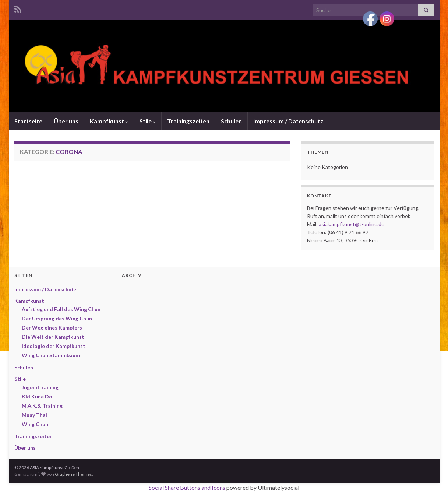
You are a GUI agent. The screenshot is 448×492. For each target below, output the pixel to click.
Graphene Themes (73, 474)
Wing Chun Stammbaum (51, 355)
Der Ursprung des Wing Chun (57, 318)
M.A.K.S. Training (42, 406)
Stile (148, 121)
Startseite (28, 121)
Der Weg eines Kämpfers (52, 328)
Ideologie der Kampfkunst (54, 346)
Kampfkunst (109, 121)
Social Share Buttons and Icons (187, 487)
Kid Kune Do (37, 396)
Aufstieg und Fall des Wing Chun (61, 309)
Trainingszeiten (188, 121)
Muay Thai (34, 415)
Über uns (66, 121)
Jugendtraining (40, 387)
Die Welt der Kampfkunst (53, 337)
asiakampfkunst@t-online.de (352, 224)
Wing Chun (35, 424)
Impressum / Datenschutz (288, 121)
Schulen (231, 121)
